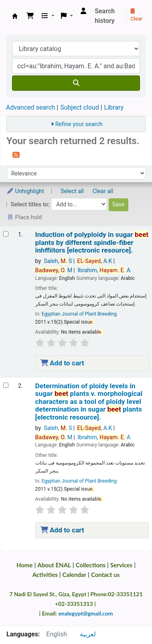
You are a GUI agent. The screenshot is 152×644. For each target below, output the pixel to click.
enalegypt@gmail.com (85, 613)
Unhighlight (25, 191)
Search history (105, 16)
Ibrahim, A (104, 270)
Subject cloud (79, 107)
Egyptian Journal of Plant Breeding (79, 314)
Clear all (103, 191)
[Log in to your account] (83, 11)
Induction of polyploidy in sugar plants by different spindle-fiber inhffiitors (92, 243)
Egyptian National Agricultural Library (15, 16)
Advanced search (30, 107)
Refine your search (79, 124)
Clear (136, 15)
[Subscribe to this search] (16, 155)
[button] (30, 16)
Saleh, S (58, 261)
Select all (72, 191)
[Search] (76, 83)
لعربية (88, 634)
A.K (94, 261)
